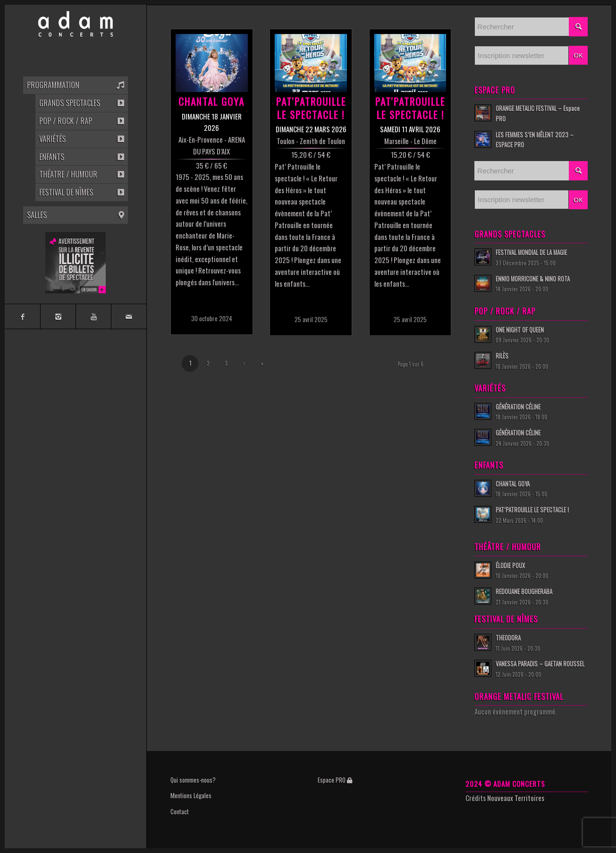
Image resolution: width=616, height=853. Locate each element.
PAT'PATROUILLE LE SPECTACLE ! (311, 108)
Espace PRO (335, 780)
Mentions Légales (191, 795)
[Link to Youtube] (93, 316)
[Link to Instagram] (58, 316)
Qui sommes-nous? (193, 780)
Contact (180, 811)
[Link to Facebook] (22, 316)
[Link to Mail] (129, 316)
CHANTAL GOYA (211, 101)
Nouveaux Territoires (516, 798)
